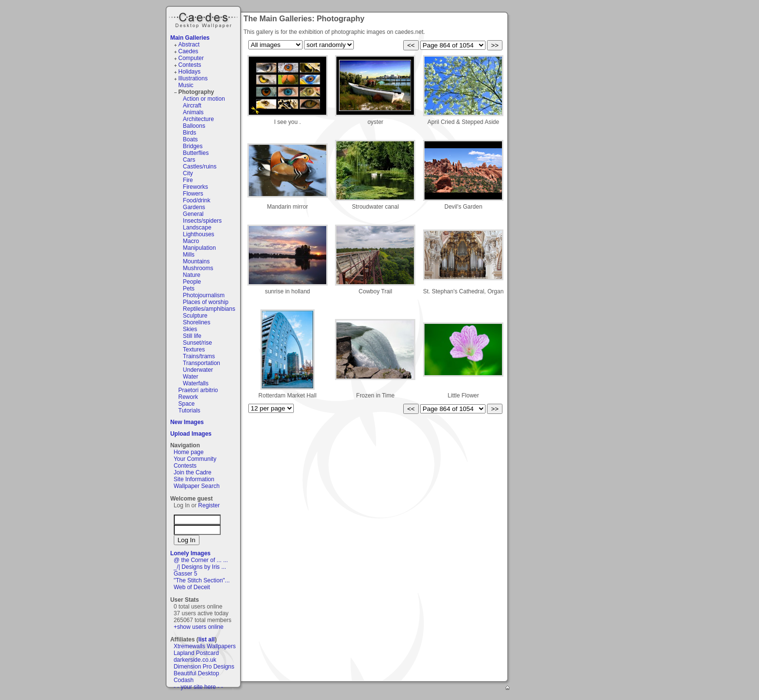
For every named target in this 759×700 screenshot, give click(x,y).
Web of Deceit (192, 587)
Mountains (196, 261)
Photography (196, 92)
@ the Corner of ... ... (201, 560)
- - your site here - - (198, 687)
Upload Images (191, 434)
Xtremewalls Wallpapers (205, 646)
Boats (190, 139)
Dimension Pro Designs (204, 667)
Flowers (193, 194)
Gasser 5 (186, 574)
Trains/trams (199, 356)
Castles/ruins (200, 167)
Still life (192, 336)
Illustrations (193, 78)
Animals (193, 112)
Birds (190, 133)
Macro (191, 241)
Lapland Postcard (196, 653)
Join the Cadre (193, 472)
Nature (192, 275)
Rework (188, 397)
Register (209, 505)
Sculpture (195, 316)
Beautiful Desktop (197, 673)
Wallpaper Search (197, 486)
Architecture (198, 119)
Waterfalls (196, 383)
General (193, 214)
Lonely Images (190, 553)
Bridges (193, 146)
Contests (190, 65)
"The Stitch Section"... (202, 580)
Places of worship (206, 302)
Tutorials (189, 411)
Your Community (195, 459)
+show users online (199, 627)
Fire (188, 180)
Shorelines (197, 322)
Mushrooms (198, 268)
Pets (189, 289)
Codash (184, 680)
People (192, 282)
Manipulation (199, 248)
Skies (190, 329)
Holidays (189, 72)
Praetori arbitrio (198, 390)
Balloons (194, 126)
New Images (187, 422)
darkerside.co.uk (195, 660)
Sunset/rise (197, 343)
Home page (189, 452)
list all (207, 639)
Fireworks (196, 187)
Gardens (194, 207)
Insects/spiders (202, 221)
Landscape (197, 228)
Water (191, 377)
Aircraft (192, 106)
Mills (189, 255)
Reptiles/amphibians (209, 309)
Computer (191, 58)
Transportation (202, 363)
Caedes (204, 19)
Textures (194, 350)
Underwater (198, 370)
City (188, 173)
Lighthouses (199, 234)
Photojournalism (204, 295)
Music (186, 85)
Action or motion (204, 99)
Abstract (189, 45)
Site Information (194, 479)
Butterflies (196, 153)
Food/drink (197, 200)
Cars (189, 160)
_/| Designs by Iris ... (200, 567)
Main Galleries (190, 38)
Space (186, 404)
